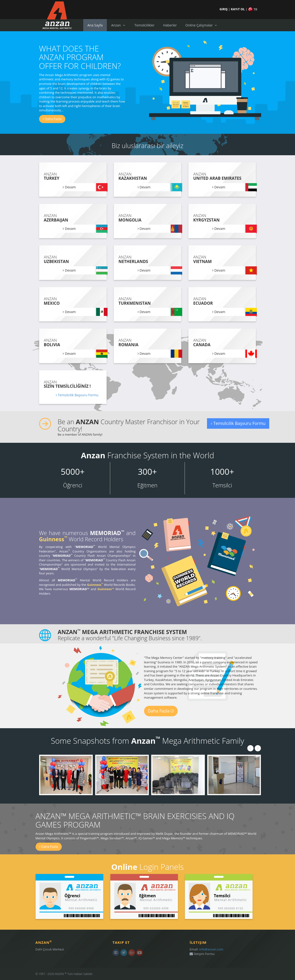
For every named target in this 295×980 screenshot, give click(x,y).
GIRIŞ (224, 9)
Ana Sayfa (95, 25)
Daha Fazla (52, 119)
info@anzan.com (211, 949)
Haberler (170, 25)
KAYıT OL (238, 9)
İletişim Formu (202, 954)
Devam (69, 187)
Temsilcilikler (145, 25)
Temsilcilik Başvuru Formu (77, 395)
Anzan (119, 25)
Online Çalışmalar (202, 25)
